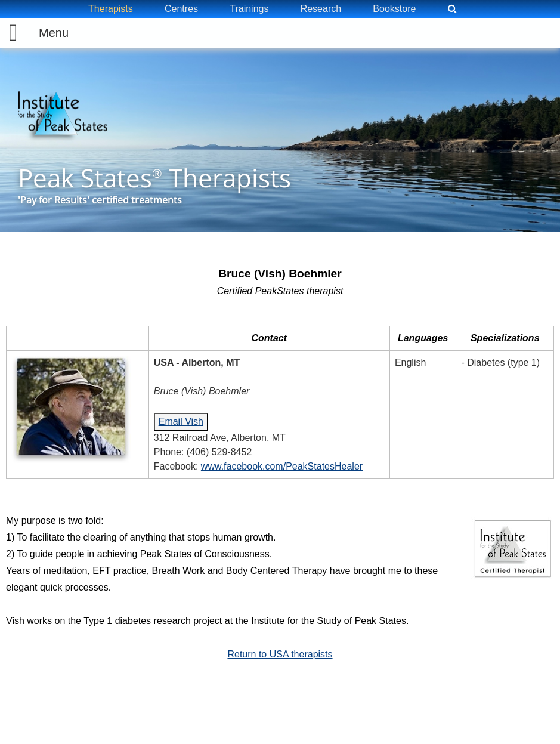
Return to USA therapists (280, 654)
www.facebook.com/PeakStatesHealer (282, 466)
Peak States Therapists (154, 178)
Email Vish (181, 422)
